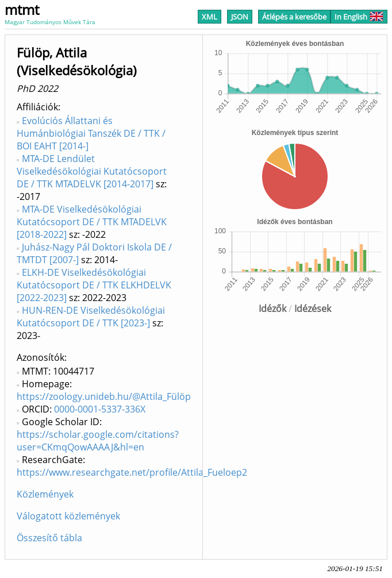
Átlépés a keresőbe (294, 17)
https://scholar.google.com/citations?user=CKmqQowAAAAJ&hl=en (98, 441)
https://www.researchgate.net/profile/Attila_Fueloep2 (132, 472)
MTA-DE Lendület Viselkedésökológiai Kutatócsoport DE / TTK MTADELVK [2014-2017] (92, 171)
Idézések (313, 309)
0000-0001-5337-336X (100, 409)
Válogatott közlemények (68, 516)
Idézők (272, 309)
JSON (240, 17)
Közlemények (45, 494)
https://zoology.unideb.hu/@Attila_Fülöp (104, 396)
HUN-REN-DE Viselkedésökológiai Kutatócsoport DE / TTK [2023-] (91, 317)
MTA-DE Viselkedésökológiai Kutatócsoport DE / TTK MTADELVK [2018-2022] (92, 222)
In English (359, 17)
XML (210, 17)
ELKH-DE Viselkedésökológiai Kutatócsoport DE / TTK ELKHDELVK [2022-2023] (94, 285)
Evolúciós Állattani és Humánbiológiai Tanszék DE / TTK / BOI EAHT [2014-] (91, 133)
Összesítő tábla (49, 538)
